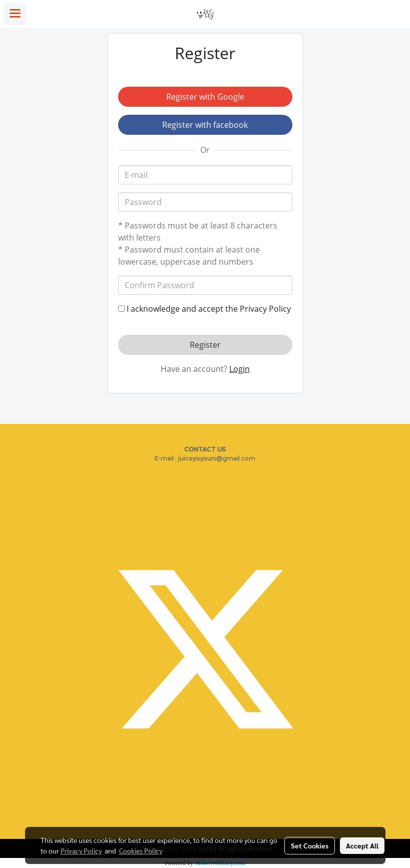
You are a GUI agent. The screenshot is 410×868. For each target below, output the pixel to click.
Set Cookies (310, 845)
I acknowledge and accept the (204, 309)
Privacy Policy (265, 309)
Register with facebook (205, 125)
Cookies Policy (141, 850)
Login (240, 369)
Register (205, 345)
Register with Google (205, 97)
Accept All (362, 845)
